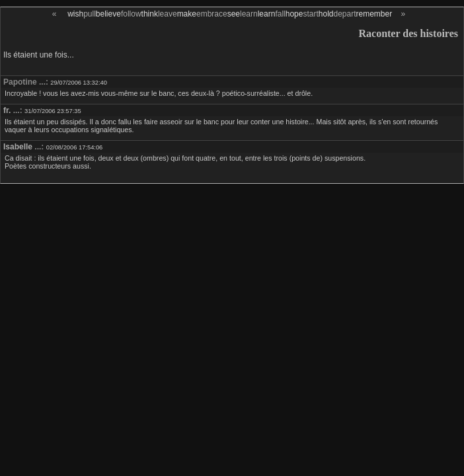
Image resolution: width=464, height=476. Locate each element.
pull (90, 14)
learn (249, 14)
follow (131, 14)
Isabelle (18, 147)
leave (168, 14)
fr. (7, 110)
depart (344, 14)
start (310, 14)
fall (280, 14)
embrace (212, 14)
